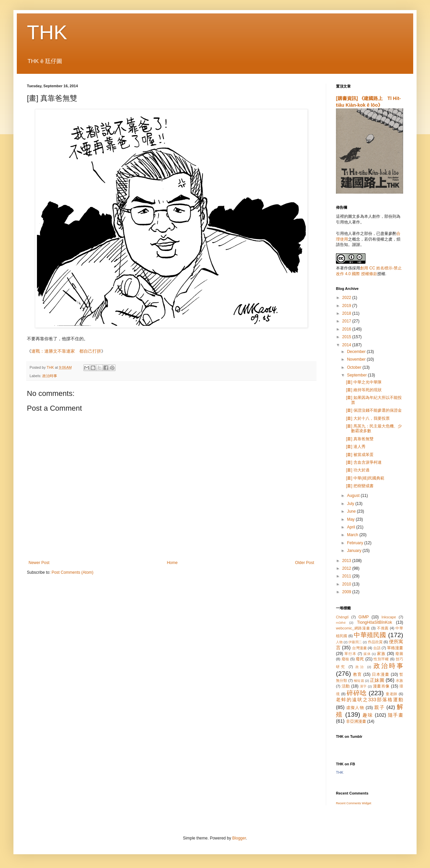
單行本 (350, 654)
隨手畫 (396, 715)
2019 (347, 306)
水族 (399, 680)
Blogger (239, 838)
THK (47, 32)
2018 (347, 313)
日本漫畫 (381, 674)
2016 (347, 329)
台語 (377, 648)
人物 (339, 642)
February (356, 543)
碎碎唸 (357, 693)
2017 (347, 321)
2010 (347, 584)
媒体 (367, 654)
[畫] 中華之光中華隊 (364, 382)
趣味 (368, 715)
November (357, 359)
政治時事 (50, 376)
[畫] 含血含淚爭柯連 (364, 462)
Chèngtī (342, 617)
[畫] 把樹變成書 (360, 486)
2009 (347, 592)
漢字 (363, 686)
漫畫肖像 (381, 686)
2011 (347, 576)
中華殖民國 (370, 635)
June (352, 511)
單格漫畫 (395, 648)
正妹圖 (377, 680)
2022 (347, 298)
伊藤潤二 (355, 642)
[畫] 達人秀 (356, 447)
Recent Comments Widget (354, 803)
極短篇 (359, 681)
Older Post (305, 563)
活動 (346, 686)
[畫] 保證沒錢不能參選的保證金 (374, 410)
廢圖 (399, 654)
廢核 (346, 659)
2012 (347, 568)
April (352, 527)
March (353, 535)
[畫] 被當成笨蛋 (360, 455)
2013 (347, 561)
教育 (357, 674)
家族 (381, 654)
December (357, 352)
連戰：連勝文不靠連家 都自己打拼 (66, 351)
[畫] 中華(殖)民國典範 (365, 478)
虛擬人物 (355, 708)
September (357, 375)
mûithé (341, 623)
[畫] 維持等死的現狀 (364, 390)
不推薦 (383, 628)
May (351, 519)
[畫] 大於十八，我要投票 (368, 418)
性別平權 (381, 659)
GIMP (364, 617)
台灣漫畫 (359, 648)
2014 (347, 345)
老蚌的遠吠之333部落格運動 (370, 700)
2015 (347, 337)
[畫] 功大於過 (358, 470)
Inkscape (389, 617)
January (355, 551)
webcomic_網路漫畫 (353, 628)
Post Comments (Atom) (72, 572)
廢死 (360, 659)
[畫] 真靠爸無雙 (360, 439)
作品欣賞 (375, 642)
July (351, 504)
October (355, 367)
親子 (379, 707)
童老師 (392, 694)
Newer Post (39, 563)
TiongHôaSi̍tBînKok (375, 622)
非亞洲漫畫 (356, 721)
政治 (360, 667)
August (354, 496)
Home (172, 563)
